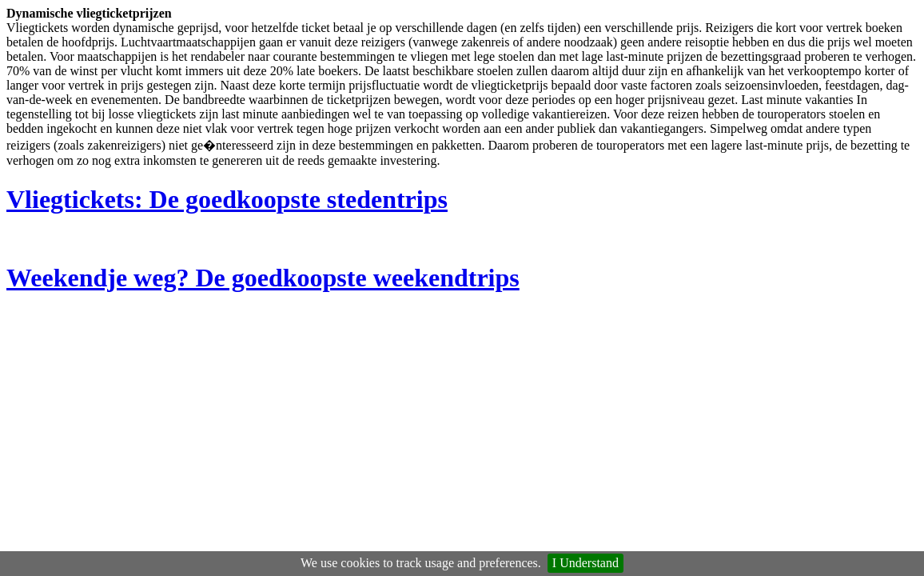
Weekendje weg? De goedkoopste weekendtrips (263, 278)
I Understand (585, 563)
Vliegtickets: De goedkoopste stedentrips (227, 199)
